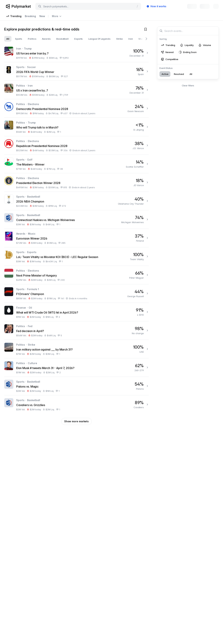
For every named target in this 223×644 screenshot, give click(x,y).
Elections (33, 104)
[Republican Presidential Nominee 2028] (76, 145)
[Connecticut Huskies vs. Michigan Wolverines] (76, 219)
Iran (19, 49)
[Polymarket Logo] (18, 6)
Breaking (30, 16)
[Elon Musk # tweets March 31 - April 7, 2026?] (76, 367)
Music (32, 234)
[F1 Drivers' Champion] (76, 293)
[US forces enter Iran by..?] (76, 53)
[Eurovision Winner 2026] (76, 238)
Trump (28, 49)
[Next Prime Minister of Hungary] (76, 275)
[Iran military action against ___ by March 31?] (76, 349)
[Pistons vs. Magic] (76, 386)
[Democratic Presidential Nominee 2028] (76, 108)
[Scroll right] (146, 39)
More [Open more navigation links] (57, 16)
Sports (20, 67)
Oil (30, 308)
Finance (21, 308)
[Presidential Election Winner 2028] (76, 182)
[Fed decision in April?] (76, 330)
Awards (21, 234)
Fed (30, 326)
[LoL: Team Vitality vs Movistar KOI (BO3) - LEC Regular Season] (76, 256)
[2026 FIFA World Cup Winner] (76, 71)
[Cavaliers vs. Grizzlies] (76, 404)
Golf (30, 160)
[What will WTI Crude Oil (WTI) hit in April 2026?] (76, 312)
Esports (32, 252)
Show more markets (76, 421)
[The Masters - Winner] (76, 164)
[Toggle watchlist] (146, 29)
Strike (31, 345)
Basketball (34, 197)
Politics (21, 86)
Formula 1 (33, 289)
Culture (32, 363)
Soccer (31, 67)
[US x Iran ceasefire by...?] (76, 90)
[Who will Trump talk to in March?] (76, 127)
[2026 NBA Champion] (76, 201)
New (42, 16)
